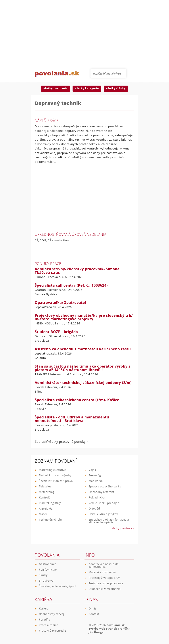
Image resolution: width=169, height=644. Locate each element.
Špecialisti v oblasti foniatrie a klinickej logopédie (109, 521)
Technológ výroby (51, 520)
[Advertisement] (84, 31)
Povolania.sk (116, 625)
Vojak (92, 470)
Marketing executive (52, 470)
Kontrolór (45, 497)
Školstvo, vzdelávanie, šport (57, 586)
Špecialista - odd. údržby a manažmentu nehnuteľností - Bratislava (72, 419)
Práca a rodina (49, 625)
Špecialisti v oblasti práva (56, 481)
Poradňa (45, 620)
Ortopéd (94, 509)
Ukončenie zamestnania (105, 589)
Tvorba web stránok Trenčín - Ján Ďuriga (110, 630)
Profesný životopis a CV (104, 578)
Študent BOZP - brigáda (56, 332)
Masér (43, 514)
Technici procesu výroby (55, 475)
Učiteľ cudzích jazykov (103, 514)
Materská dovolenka (102, 572)
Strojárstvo (46, 581)
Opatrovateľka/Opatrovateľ (60, 303)
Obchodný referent (101, 492)
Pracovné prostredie (53, 631)
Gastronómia (48, 564)
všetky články (116, 88)
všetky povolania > (123, 528)
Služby (43, 575)
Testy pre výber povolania (106, 583)
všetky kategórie (87, 88)
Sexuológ (95, 475)
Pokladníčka (97, 497)
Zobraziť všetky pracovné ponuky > (62, 442)
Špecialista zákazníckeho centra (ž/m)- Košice (77, 400)
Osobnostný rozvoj (51, 614)
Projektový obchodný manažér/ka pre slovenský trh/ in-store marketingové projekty (84, 317)
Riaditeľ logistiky (50, 503)
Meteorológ (47, 492)
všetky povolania (55, 88)
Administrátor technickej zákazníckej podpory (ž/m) (83, 383)
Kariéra (44, 609)
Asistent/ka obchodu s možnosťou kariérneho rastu (83, 349)
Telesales (45, 486)
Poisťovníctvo (48, 570)
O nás (93, 609)
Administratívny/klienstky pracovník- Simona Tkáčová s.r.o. (77, 271)
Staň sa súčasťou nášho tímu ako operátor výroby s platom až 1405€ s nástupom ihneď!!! (83, 368)
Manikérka (96, 481)
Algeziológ (46, 509)
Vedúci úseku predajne (104, 503)
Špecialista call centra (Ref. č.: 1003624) (71, 285)
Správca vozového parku (105, 486)
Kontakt (94, 614)
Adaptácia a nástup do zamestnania (104, 565)
